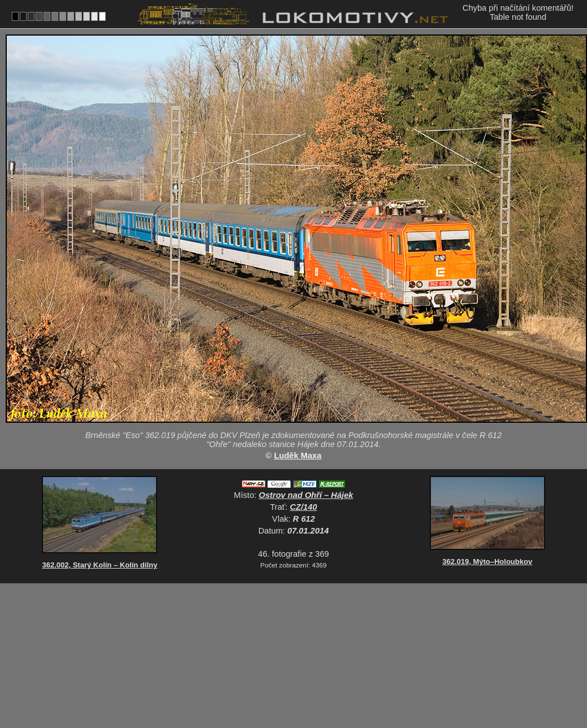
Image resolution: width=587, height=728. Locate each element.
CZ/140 (304, 507)
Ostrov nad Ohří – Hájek (306, 495)
